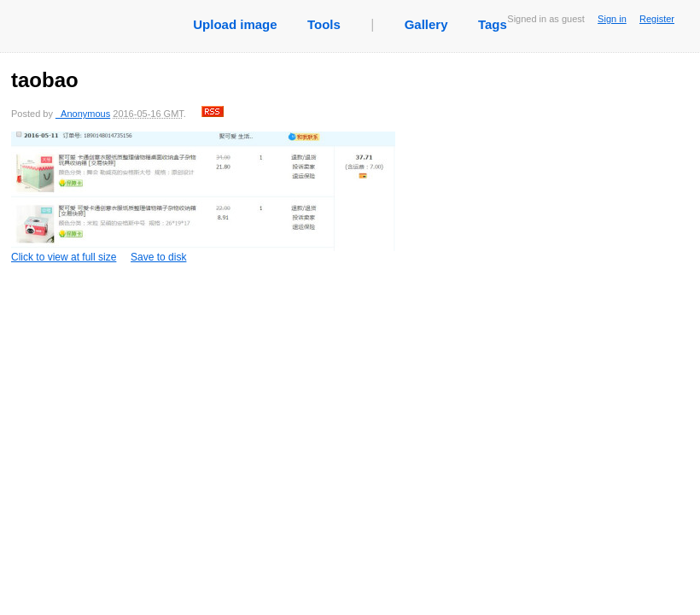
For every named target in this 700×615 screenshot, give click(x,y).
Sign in (612, 19)
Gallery (426, 24)
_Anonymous (83, 114)
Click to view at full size (203, 197)
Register (657, 19)
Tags (493, 24)
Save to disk (158, 257)
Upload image (235, 24)
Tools (324, 24)
